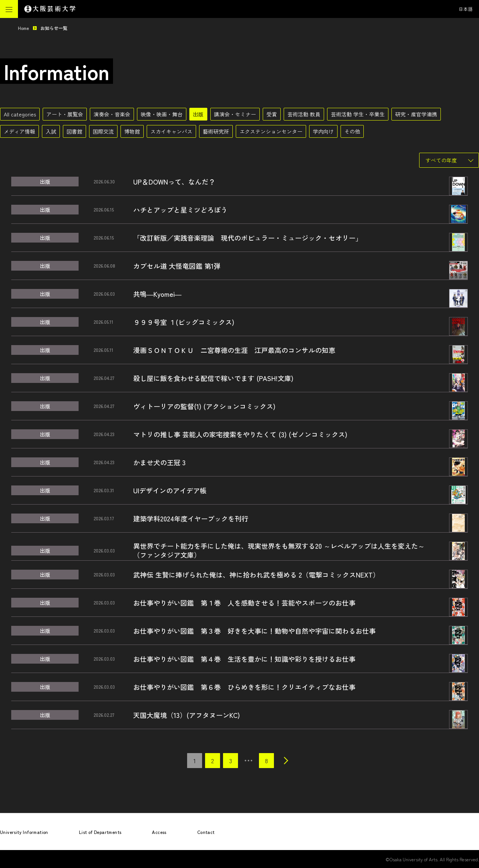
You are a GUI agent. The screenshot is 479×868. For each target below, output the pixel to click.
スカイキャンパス (171, 131)
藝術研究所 (216, 131)
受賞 (272, 114)
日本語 (466, 9)
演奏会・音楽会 (112, 114)
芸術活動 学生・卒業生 (358, 114)
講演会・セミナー (235, 114)
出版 (198, 114)
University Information (24, 832)
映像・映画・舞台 (162, 114)
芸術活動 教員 (304, 114)
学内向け (323, 131)
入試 (51, 131)
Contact (206, 832)
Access (159, 832)
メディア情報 (19, 131)
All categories (20, 114)
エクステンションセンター (271, 131)
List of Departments (100, 832)
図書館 (74, 131)
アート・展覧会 (65, 114)
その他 (352, 131)
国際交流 (103, 131)
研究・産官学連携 (416, 114)
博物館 (132, 131)
